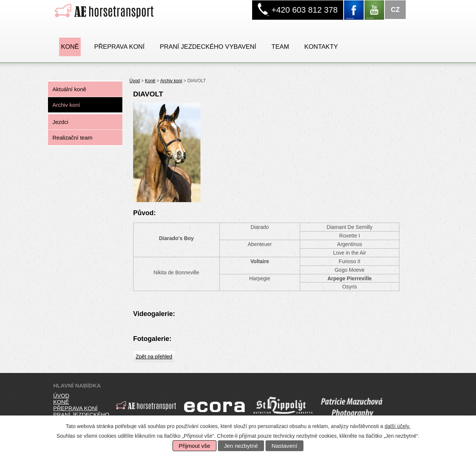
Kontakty (321, 47)
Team (280, 47)
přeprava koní (75, 408)
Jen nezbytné (241, 446)
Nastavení (284, 446)
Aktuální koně (69, 89)
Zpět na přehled (154, 357)
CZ (395, 10)
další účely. (397, 426)
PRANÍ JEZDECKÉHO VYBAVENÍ (208, 47)
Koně (70, 47)
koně (61, 402)
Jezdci (60, 122)
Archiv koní (171, 81)
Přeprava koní (119, 47)
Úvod (135, 81)
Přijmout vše (195, 446)
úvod (61, 395)
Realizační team (73, 138)
